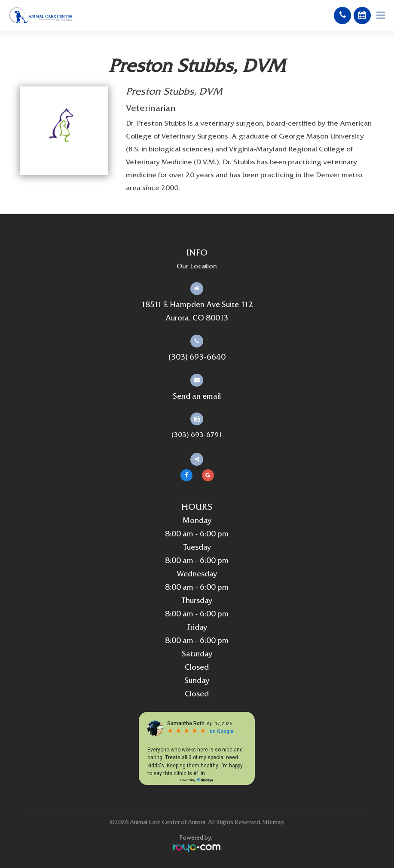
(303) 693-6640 (197, 358)
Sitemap (273, 823)
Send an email (197, 397)
